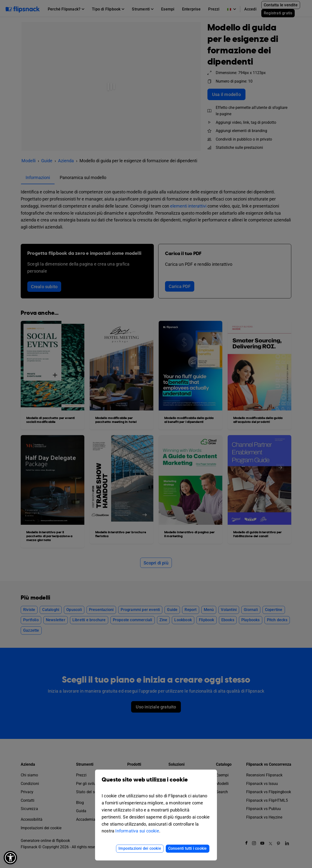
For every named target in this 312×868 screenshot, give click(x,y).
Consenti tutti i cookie (188, 848)
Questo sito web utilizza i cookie (156, 783)
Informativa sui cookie (137, 831)
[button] (10, 858)
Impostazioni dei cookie (140, 848)
